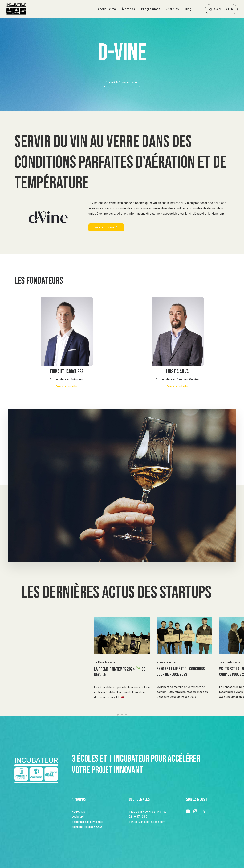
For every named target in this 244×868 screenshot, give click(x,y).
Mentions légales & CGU (87, 827)
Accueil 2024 (107, 9)
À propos (128, 9)
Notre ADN (78, 812)
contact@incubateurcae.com (147, 822)
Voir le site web (106, 227)
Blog (188, 9)
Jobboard (78, 817)
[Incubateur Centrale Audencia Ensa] (16, 9)
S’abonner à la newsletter (87, 822)
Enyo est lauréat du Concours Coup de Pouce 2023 (181, 672)
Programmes (151, 9)
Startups (173, 9)
